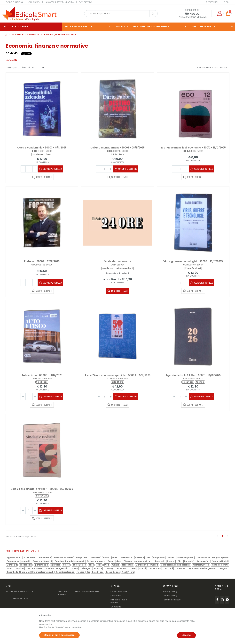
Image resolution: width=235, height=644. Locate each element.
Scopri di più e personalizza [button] (59, 635)
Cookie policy (170, 596)
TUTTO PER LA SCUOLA (204, 27)
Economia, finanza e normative (60, 35)
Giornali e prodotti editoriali (26, 35)
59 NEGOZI (193, 14)
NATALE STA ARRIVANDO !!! (79, 27)
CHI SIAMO (34, 2)
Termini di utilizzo (172, 600)
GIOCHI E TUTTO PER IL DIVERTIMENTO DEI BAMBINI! (142, 27)
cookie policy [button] (46, 624)
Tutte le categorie (16, 27)
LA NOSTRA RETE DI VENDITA (59, 2)
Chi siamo (116, 596)
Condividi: (12, 53)
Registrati (212, 2)
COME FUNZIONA (15, 2)
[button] (220, 14)
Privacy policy (170, 592)
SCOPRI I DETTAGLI (42, 177)
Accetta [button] (186, 635)
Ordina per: (12, 67)
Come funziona (119, 592)
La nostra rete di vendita (119, 601)
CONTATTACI (86, 2)
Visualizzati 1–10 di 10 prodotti (212, 67)
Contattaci (116, 607)
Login (226, 2)
